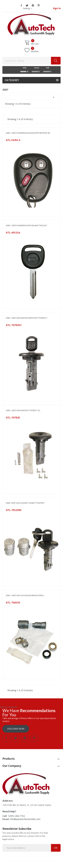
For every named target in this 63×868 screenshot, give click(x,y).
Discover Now (16, 729)
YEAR (47, 68)
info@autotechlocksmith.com (25, 819)
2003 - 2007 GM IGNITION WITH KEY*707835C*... (27, 318)
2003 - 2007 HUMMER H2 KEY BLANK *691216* (26, 225)
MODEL (36, 68)
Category (12, 80)
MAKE (24, 68)
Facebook (21, 5)
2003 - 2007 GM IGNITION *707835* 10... (23, 410)
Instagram (39, 5)
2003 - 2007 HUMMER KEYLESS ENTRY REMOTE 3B (28, 133)
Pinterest (33, 5)
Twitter (27, 5)
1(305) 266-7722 (16, 816)
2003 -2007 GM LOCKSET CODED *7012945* (25, 503)
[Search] (31, 61)
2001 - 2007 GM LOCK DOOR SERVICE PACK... (25, 595)
